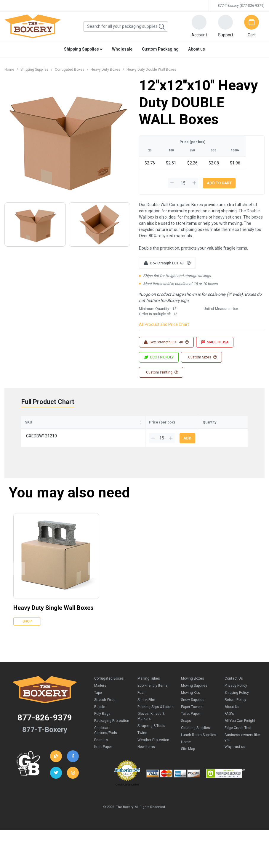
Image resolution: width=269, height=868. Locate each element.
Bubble (100, 715)
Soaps (186, 729)
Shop (27, 630)
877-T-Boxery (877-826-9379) (241, 6)
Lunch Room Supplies (199, 743)
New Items (146, 755)
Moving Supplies (194, 694)
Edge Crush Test (238, 736)
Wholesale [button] (122, 49)
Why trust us (235, 755)
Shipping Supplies (35, 69)
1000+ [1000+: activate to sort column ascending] (205, 431)
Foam (142, 701)
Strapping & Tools (151, 734)
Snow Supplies (193, 708)
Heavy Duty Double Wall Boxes (151, 69)
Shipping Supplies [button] (83, 49)
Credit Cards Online (127, 793)
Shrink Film (146, 708)
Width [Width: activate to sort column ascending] (92, 431)
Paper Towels (192, 715)
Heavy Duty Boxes (105, 69)
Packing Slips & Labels (156, 715)
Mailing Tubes (149, 687)
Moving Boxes (193, 687)
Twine (142, 741)
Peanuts (101, 749)
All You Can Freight (240, 729)
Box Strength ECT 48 (167, 263)
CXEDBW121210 (41, 444)
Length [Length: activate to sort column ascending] (70, 431)
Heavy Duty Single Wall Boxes (53, 616)
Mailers (100, 694)
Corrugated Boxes (70, 69)
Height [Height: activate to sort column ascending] (114, 431)
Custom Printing (162, 372)
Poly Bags (102, 722)
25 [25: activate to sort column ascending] (133, 431)
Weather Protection (153, 749)
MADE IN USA (215, 342)
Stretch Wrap (105, 708)
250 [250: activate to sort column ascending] (169, 431)
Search (161, 27)
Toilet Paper (190, 722)
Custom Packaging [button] (160, 49)
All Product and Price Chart (164, 324)
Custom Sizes (202, 357)
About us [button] (197, 49)
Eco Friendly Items (153, 694)
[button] (199, 26)
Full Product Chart (48, 402)
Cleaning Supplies (196, 736)
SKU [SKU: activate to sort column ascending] (28, 431)
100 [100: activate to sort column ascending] (151, 431)
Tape (98, 701)
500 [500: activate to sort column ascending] (186, 431)
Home (9, 69)
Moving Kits (190, 701)
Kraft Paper (103, 755)
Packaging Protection (112, 729)
